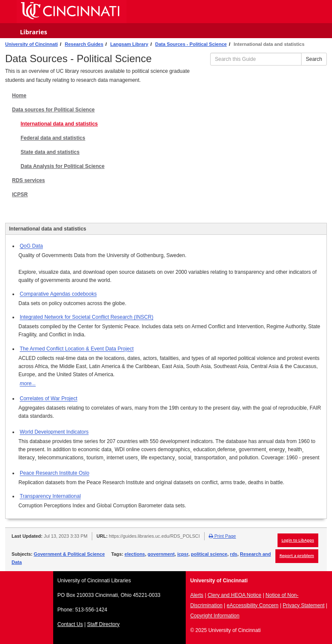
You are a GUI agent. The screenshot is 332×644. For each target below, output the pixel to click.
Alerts (197, 595)
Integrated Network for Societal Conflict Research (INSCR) (86, 317)
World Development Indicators (54, 432)
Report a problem (297, 556)
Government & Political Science (69, 554)
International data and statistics (59, 124)
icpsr (183, 554)
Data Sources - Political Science (191, 44)
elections (135, 554)
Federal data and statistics (53, 138)
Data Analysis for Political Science (63, 166)
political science (209, 554)
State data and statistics (50, 152)
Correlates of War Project (48, 398)
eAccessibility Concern (253, 605)
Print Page (222, 536)
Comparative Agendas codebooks (58, 294)
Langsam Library (129, 44)
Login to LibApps (298, 540)
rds (234, 554)
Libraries (33, 32)
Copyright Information (215, 616)
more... (28, 383)
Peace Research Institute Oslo (54, 473)
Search (314, 59)
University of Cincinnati (32, 44)
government (161, 554)
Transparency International (50, 496)
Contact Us (70, 624)
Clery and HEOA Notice (234, 595)
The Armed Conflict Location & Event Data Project (77, 349)
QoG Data (31, 246)
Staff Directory (103, 624)
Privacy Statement (303, 605)
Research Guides (84, 44)
